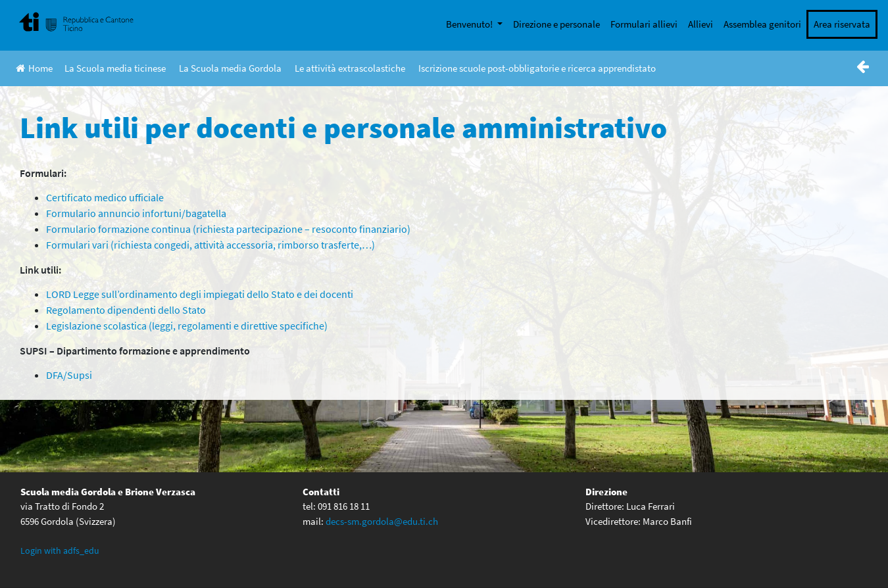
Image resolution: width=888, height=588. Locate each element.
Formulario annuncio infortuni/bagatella (136, 213)
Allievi (701, 24)
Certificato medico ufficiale (105, 197)
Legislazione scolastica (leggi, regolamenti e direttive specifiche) (187, 326)
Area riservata (842, 24)
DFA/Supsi (69, 375)
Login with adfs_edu (60, 551)
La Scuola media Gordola (230, 68)
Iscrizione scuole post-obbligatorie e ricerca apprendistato (537, 68)
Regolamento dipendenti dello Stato (126, 310)
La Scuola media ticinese (115, 68)
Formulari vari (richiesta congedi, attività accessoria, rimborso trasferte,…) (210, 245)
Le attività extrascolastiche (350, 68)
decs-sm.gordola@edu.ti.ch (382, 521)
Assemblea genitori (762, 24)
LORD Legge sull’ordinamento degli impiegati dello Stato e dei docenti (200, 294)
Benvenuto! (470, 24)
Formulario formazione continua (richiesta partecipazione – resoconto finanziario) (228, 229)
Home (34, 68)
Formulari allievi (644, 24)
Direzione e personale (556, 24)
